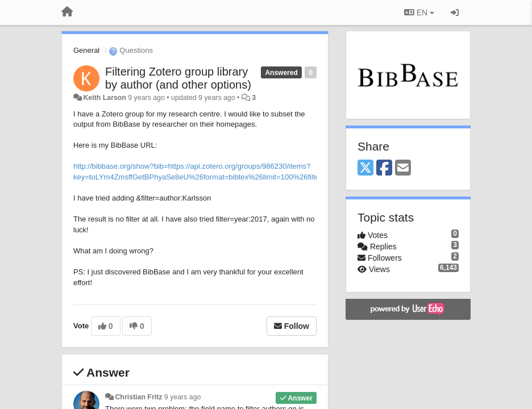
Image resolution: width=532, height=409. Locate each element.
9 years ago (183, 397)
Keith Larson (104, 98)
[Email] (403, 168)
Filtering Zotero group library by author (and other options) (178, 78)
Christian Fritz (138, 397)
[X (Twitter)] (365, 168)
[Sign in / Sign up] (455, 12)
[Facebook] (384, 168)
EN (419, 12)
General (86, 50)
